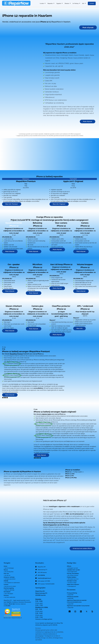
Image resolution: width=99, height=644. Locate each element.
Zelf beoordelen (16, 613)
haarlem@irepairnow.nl (44, 578)
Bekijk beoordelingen (16, 615)
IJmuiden (8, 606)
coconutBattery (38, 388)
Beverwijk (12, 604)
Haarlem (9, 602)
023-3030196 (41, 575)
